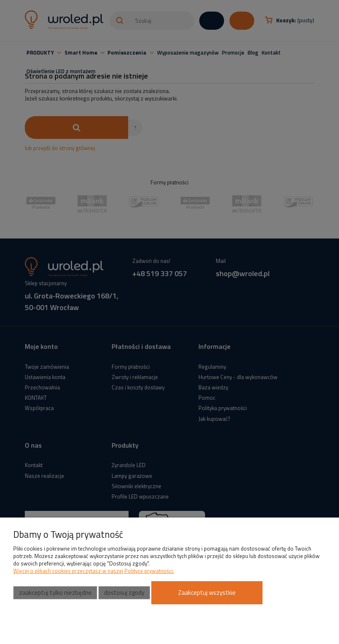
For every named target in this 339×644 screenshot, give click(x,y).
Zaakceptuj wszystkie (207, 593)
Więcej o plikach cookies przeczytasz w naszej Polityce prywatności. (94, 571)
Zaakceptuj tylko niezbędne (55, 593)
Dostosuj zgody (124, 593)
